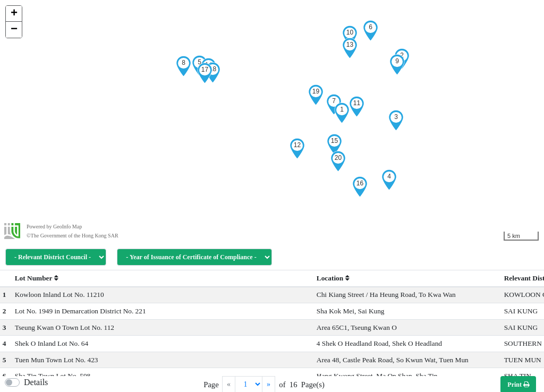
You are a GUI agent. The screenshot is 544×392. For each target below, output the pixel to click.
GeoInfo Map (67, 227)
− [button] (14, 30)
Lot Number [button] (37, 278)
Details (36, 382)
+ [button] (14, 14)
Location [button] (333, 278)
